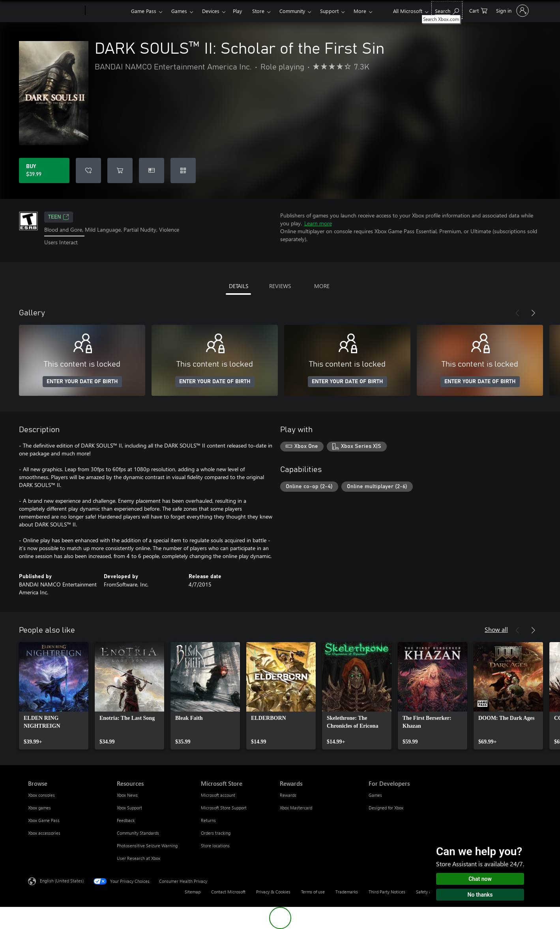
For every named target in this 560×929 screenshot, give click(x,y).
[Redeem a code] (183, 170)
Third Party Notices (387, 892)
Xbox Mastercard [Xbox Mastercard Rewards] (296, 808)
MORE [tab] (322, 286)
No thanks (480, 895)
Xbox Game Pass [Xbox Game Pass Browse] (44, 820)
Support (329, 11)
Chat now (480, 879)
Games (179, 11)
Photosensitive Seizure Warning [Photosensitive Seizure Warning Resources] (147, 846)
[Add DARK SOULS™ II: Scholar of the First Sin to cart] (120, 170)
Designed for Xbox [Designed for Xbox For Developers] (386, 808)
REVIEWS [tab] (280, 286)
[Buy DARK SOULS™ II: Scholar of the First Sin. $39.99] (44, 170)
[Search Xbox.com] (447, 10)
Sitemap (193, 892)
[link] (54, 696)
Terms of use (313, 892)
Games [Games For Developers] (375, 795)
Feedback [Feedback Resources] (126, 820)
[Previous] (517, 313)
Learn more (318, 223)
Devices (211, 11)
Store (258, 11)
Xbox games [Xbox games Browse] (39, 808)
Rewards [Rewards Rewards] (288, 795)
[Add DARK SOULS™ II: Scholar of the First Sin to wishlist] (88, 170)
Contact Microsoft (228, 892)
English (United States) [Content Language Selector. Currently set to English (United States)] (62, 880)
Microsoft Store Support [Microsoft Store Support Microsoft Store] (224, 808)
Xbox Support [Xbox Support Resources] (129, 808)
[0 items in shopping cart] (478, 10)
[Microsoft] (55, 11)
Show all (496, 629)
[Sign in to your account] (512, 11)
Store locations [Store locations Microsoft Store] (215, 846)
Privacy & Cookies (273, 892)
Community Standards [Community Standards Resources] (138, 833)
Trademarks (347, 892)
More (360, 11)
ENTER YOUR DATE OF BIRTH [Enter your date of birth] (82, 382)
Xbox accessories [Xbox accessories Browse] (44, 833)
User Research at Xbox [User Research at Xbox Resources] (139, 858)
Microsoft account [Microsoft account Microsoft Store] (218, 795)
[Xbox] (107, 11)
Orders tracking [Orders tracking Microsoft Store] (216, 833)
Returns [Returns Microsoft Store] (208, 820)
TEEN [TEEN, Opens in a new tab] (59, 217)
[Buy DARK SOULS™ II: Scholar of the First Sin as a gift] (152, 170)
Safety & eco (428, 892)
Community (292, 11)
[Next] (533, 313)
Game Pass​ (144, 11)
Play (237, 11)
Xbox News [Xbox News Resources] (127, 795)
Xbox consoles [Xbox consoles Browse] (41, 795)
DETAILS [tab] (239, 286)
